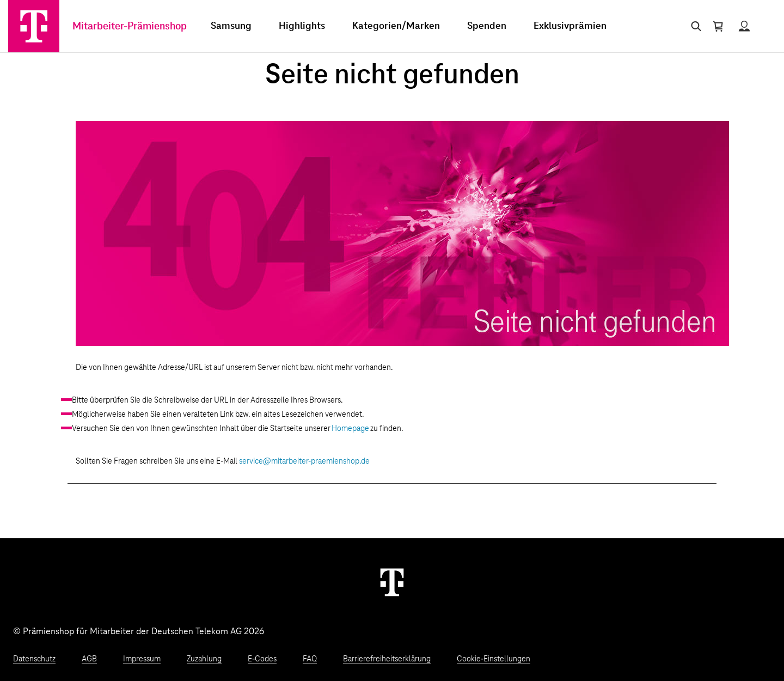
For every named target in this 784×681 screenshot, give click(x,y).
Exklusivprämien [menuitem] (570, 26)
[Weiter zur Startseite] (392, 582)
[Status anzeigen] (744, 26)
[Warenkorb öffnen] (718, 26)
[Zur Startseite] (34, 26)
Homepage (350, 429)
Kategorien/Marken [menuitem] (396, 26)
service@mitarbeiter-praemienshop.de (304, 461)
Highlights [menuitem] (302, 26)
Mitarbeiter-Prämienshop (130, 26)
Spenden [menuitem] (487, 26)
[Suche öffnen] (694, 26)
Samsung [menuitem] (231, 26)
